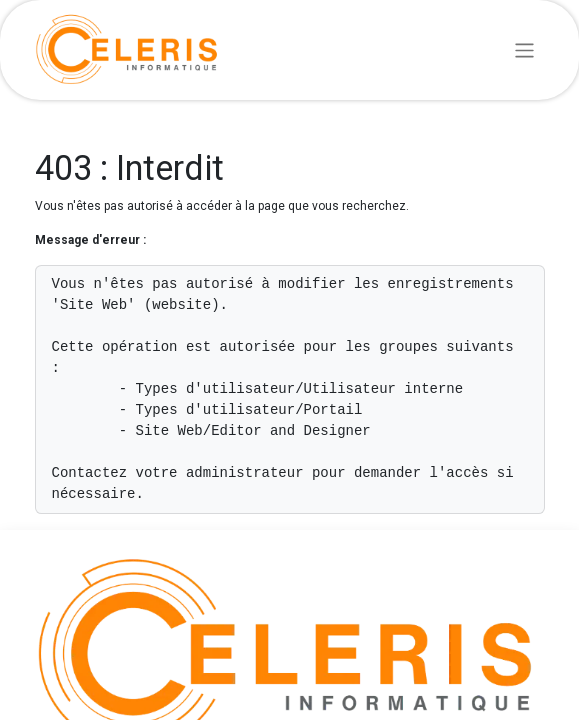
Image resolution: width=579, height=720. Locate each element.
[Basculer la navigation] (524, 49)
